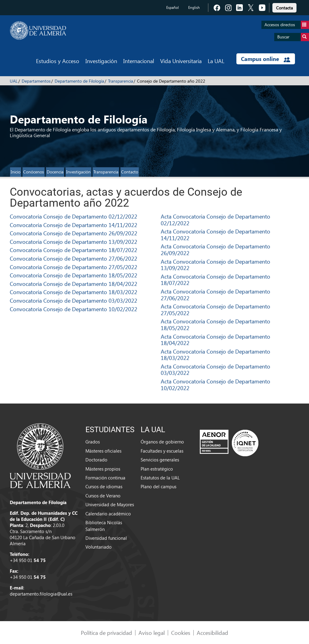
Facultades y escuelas (162, 451)
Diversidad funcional (106, 538)
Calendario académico (108, 514)
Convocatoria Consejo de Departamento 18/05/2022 (74, 275)
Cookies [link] (181, 633)
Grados (93, 442)
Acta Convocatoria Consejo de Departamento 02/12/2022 (216, 220)
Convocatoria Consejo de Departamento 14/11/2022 (74, 225)
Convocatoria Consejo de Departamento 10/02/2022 (74, 309)
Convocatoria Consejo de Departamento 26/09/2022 (74, 233)
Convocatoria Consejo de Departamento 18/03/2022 (74, 292)
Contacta (284, 8)
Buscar (293, 37)
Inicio (16, 172)
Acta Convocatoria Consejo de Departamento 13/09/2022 (216, 265)
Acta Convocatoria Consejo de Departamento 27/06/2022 (216, 295)
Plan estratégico (157, 469)
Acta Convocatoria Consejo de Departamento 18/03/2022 (216, 355)
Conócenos (34, 172)
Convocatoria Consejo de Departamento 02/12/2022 (74, 216)
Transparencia (120, 81)
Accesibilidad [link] (212, 633)
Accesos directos (287, 25)
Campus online (266, 59)
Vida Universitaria (181, 61)
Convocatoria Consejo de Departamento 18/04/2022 (74, 284)
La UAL (216, 61)
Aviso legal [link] (152, 633)
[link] (284, 7)
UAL (14, 81)
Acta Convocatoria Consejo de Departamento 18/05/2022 (216, 324)
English (194, 7)
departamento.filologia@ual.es (41, 594)
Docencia (55, 172)
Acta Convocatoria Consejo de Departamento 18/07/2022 (216, 280)
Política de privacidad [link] (106, 633)
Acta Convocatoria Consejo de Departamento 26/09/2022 (216, 249)
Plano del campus (158, 486)
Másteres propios (103, 469)
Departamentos (36, 81)
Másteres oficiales (103, 451)
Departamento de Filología (79, 81)
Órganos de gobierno (162, 442)
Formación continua (105, 478)
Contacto (130, 172)
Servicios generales (160, 460)
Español (172, 7)
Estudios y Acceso (58, 61)
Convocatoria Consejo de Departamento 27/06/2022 (74, 258)
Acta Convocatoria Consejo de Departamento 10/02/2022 (216, 384)
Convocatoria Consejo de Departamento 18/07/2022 (74, 250)
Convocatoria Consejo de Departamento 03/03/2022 (74, 300)
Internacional (139, 61)
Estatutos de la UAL (160, 478)
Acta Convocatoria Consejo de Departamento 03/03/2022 (216, 370)
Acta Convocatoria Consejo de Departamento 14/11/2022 (216, 235)
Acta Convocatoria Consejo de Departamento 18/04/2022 (216, 340)
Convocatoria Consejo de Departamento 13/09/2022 (74, 242)
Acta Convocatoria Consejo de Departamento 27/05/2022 (216, 310)
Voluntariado (99, 547)
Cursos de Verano (103, 496)
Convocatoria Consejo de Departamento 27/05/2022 (74, 267)
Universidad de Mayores (110, 504)
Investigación (101, 61)
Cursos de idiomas (104, 486)
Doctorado (96, 460)
